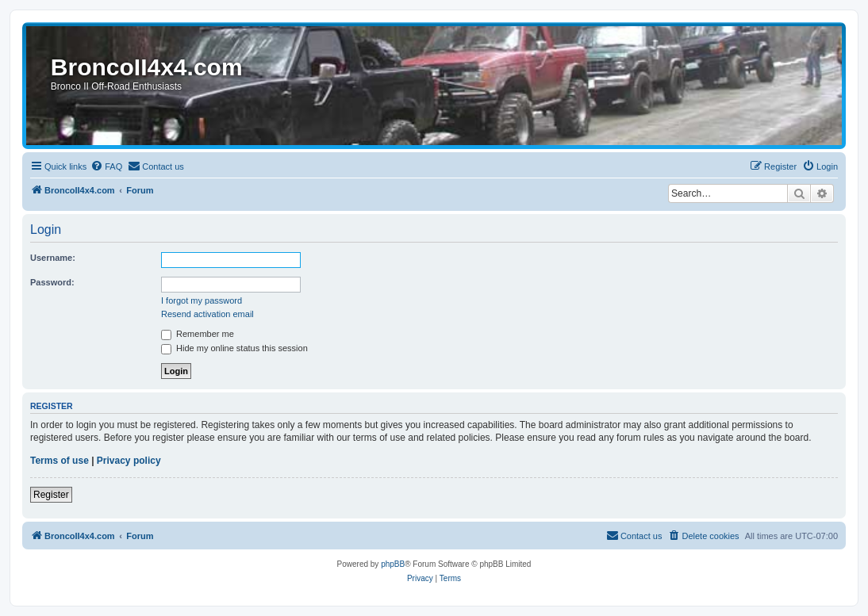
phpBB (393, 564)
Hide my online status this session (234, 348)
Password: (52, 282)
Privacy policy (129, 461)
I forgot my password (202, 300)
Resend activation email (207, 314)
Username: (53, 258)
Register (51, 495)
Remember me (198, 334)
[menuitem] (106, 166)
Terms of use (60, 461)
